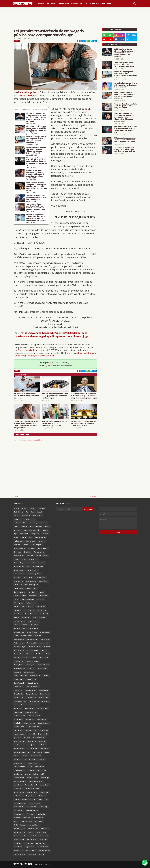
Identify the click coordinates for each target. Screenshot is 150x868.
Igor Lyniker (34, 625)
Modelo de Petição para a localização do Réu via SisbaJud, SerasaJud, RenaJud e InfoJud (36, 140)
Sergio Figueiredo (20, 836)
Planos (16, 559)
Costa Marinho (33, 683)
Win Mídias (40, 599)
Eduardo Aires (44, 698)
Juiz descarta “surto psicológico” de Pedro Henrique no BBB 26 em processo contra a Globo (36, 207)
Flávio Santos (41, 719)
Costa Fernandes (20, 683)
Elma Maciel (45, 701)
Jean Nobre (42, 745)
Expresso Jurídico (31, 712)
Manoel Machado (20, 570)
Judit (29, 567)
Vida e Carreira (42, 548)
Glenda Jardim (19, 730)
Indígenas (27, 738)
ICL (34, 734)
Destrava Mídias (31, 690)
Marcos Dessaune (20, 781)
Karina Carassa (36, 756)
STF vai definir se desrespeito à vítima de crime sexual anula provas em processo (83, 423)
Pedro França (43, 807)
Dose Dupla (18, 614)
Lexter (30, 767)
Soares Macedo (19, 840)
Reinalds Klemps (19, 548)
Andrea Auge (18, 541)
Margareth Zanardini (36, 781)
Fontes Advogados (39, 618)
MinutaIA (38, 636)
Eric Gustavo (18, 709)
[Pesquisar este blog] (69, 509)
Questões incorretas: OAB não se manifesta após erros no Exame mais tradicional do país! (125, 129)
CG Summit (18, 672)
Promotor (30, 814)
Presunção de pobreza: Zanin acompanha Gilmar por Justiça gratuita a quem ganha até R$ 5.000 (36, 217)
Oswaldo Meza (26, 799)
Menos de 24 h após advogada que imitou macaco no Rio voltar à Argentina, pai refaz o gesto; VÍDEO (35, 174)
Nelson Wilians (19, 639)
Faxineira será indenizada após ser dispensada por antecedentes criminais (55, 423)
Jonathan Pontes (19, 749)
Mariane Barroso (27, 636)
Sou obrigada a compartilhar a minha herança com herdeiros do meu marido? (125, 85)
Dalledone (43, 523)
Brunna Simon (19, 581)
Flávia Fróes (30, 719)
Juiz (29, 752)
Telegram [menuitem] (64, 4)
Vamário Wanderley (27, 599)
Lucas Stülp (42, 770)
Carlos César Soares (21, 676)
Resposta (47, 647)
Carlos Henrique (29, 610)
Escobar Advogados (31, 585)
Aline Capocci (18, 603)
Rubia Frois (44, 650)
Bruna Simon (42, 668)
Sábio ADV (44, 840)
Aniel (46, 658)
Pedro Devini (46, 639)
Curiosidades (18, 512)
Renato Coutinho (27, 821)
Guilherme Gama (20, 592)
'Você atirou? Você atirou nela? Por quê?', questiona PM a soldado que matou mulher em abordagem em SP (37, 162)
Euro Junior (28, 552)
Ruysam (30, 832)
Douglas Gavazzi (32, 694)
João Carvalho (44, 749)
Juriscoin (17, 530)
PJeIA (46, 799)
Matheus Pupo (19, 789)
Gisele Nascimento (33, 727)
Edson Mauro (32, 698)
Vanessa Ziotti (19, 850)
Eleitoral (17, 516)
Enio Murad (44, 614)
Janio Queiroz (33, 592)
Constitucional (31, 679)
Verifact (24, 559)
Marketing (33, 523)
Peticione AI (33, 596)
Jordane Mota (32, 749)
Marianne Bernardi (31, 785)
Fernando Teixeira (34, 716)
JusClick (16, 756)
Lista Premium (39, 767)
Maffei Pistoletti (19, 778)
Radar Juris (26, 818)
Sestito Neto (33, 836)
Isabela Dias (32, 741)
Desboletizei (18, 690)
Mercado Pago (19, 792)
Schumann (31, 548)
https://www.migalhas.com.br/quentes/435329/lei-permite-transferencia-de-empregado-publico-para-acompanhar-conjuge (51, 335)
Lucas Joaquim (45, 632)
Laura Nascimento (31, 759)
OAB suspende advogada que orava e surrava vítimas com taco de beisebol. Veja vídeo (36, 150)
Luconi (16, 636)
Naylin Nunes (31, 796)
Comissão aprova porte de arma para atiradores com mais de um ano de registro (124, 149)
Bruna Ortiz (31, 668)
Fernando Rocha (19, 716)
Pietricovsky (43, 596)
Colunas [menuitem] (51, 4)
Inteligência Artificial (21, 523)
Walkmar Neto (29, 577)
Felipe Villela (26, 618)
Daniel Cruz (18, 585)
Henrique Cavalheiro (21, 625)
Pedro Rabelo (19, 810)
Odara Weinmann (32, 639)
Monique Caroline (42, 556)
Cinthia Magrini (31, 581)
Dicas (33, 512)
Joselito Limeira (19, 556)
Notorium (45, 534)
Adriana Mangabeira (21, 563)
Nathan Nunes (19, 796)
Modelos (24, 527)
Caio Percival (40, 607)
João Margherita (19, 752)
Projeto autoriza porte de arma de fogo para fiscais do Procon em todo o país (55, 396)
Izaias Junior (31, 745)
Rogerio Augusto (32, 650)
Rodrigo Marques (20, 825)
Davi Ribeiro (42, 610)
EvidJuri (16, 618)
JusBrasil (30, 556)
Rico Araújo (39, 821)
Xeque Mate (32, 854)
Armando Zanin (19, 661)
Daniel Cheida (19, 687)
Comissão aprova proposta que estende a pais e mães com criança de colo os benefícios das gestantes (27, 424)
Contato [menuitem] (106, 4)
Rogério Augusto (20, 829)
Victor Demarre (31, 850)
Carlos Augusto (29, 672)
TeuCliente (17, 843)
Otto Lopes (38, 799)
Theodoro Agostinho (34, 574)
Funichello (17, 723)
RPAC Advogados (37, 545)
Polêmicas (41, 508)
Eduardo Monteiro (20, 701)
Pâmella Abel (41, 814)
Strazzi (40, 512)
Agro (16, 534)
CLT (90, 109)
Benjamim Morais (43, 665)
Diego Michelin (44, 690)
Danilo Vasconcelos (33, 687)
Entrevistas (18, 552)
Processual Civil (19, 814)
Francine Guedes (20, 621)
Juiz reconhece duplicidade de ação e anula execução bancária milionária (26, 396)
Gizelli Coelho (32, 588)
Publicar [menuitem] (94, 4)
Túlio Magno (18, 847)
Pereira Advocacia (32, 810)
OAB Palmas (42, 796)
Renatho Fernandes (34, 647)
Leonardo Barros (34, 763)
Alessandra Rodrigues (21, 658)
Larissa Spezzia (19, 632)
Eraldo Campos (34, 705)
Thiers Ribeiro (29, 843)
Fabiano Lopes (39, 552)
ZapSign (41, 854)
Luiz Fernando (38, 567)
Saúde (16, 537)
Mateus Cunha (45, 785)
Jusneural (25, 756)
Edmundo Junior (19, 698)
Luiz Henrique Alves (31, 774)
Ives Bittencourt (19, 745)
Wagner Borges (45, 850)
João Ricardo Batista (21, 628)
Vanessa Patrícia (42, 847)
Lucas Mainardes (20, 770)
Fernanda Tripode (36, 527)
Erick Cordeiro (30, 709)
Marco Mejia (45, 778)
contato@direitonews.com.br (40, 356)
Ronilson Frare (33, 829)
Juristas (47, 752)
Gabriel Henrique (29, 723)
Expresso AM (18, 712)
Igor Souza (17, 738)
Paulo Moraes (31, 807)
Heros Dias (44, 730)
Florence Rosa (19, 719)
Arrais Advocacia (33, 661)
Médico (25, 545)
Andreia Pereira (31, 603)
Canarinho (17, 610)
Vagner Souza (30, 847)
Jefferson (17, 545)
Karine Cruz (18, 759)
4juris (48, 654)
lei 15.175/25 (25, 96)
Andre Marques (37, 658)
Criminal (27, 519)
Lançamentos (38, 516)
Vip (27, 512)
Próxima (93, 496)
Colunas (46, 676)
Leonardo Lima (32, 632)
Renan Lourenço (19, 647)
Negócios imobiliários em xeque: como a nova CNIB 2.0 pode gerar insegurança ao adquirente (37, 129)
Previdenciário (32, 643)
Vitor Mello (18, 577)
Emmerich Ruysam (20, 705)
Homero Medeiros (20, 734)
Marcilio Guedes (32, 778)
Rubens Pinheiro (19, 832)
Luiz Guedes (18, 774)
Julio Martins (26, 516)
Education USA (34, 701)
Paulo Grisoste (19, 807)
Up (33, 519)
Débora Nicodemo (31, 614)
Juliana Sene (34, 628)
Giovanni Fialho (19, 727)
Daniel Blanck (43, 581)
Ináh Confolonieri (20, 741)
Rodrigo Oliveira (34, 825)
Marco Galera (33, 570)
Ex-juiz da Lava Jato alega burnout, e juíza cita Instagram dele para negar (124, 64)
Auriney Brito (18, 665)
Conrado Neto (19, 679)
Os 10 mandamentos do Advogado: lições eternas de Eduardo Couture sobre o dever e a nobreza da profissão (36, 118)
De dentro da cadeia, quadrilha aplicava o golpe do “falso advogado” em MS (125, 106)
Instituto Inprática (39, 738)
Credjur (33, 563)
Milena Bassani (19, 574)
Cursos (16, 527)
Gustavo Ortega (33, 621)
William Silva (33, 559)
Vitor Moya (39, 654)
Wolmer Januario (41, 537)
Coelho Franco (35, 676)
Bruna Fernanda (19, 668)
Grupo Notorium (32, 730)
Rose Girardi (45, 829)
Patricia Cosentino (20, 803)
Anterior (18, 496)
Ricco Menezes (19, 650)
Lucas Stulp (32, 770)
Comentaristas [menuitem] (79, 4)
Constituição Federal (28, 350)
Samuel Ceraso (41, 832)
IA (30, 734)
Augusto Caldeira (20, 607)
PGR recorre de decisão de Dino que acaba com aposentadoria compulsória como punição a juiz (84, 396)
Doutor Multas (45, 694)
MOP (42, 774)
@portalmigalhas (27, 92)
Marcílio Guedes (35, 530)
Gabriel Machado (44, 723)
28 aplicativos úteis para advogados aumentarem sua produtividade (36, 197)
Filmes (47, 527)
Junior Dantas (37, 752)
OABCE (16, 799)
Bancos (31, 607)
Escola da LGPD (43, 709)
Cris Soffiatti (24, 534)
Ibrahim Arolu (43, 734)
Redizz (16, 821)
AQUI (50, 362)
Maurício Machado (33, 789)
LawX (42, 592)
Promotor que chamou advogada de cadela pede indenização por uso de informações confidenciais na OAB (37, 187)
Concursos (18, 519)
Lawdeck (42, 759)
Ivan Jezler (43, 741)
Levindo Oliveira (19, 767)
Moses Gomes (44, 792)
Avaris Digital (30, 665)
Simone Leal (44, 836)
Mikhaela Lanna (32, 792)
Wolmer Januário (20, 854)
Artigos (25, 508)
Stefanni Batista (32, 840)
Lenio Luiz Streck (19, 763)
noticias (33, 508)
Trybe (16, 599)
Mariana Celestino (20, 596)
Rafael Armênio (38, 818)
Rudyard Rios (18, 654)
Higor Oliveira (30, 541)
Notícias (17, 41)
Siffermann (29, 654)
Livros (24, 530)
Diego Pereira (19, 694)
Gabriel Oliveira (19, 588)
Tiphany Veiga (41, 843)
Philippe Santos (19, 643)
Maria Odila (18, 785)
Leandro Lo (42, 541)
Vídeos (45, 530)
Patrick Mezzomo (35, 803)
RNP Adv (17, 818)
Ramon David (44, 643)
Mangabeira (35, 534)
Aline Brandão (41, 577)
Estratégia (42, 563)
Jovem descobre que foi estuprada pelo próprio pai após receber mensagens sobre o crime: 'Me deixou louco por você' (124, 117)
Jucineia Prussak (19, 567)
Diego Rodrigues (27, 537)
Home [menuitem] (41, 4)
